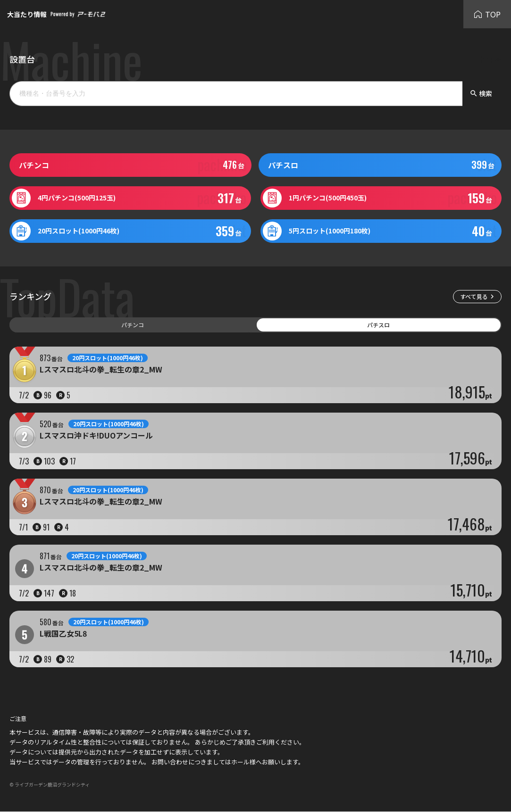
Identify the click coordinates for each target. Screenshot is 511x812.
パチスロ (378, 325)
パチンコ (133, 325)
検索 (481, 93)
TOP (487, 14)
